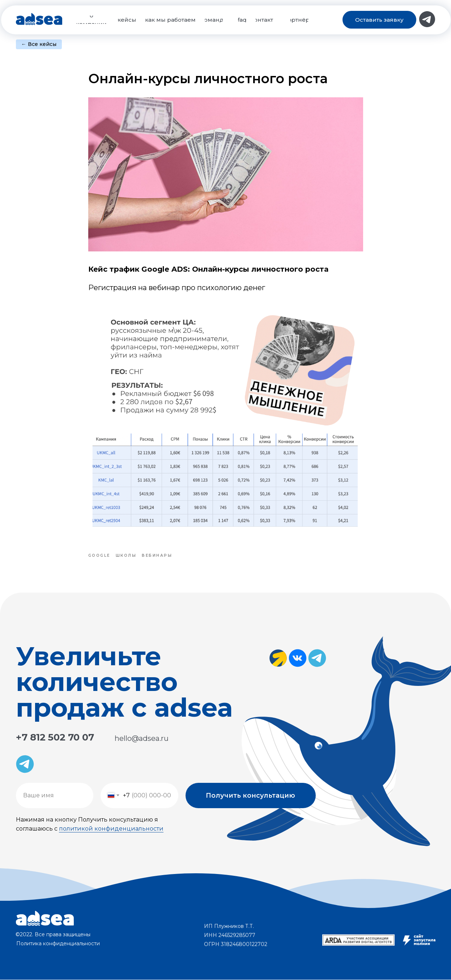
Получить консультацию (250, 796)
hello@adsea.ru (142, 739)
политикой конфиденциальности (111, 829)
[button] (379, 20)
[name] (55, 796)
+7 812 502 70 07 (55, 738)
